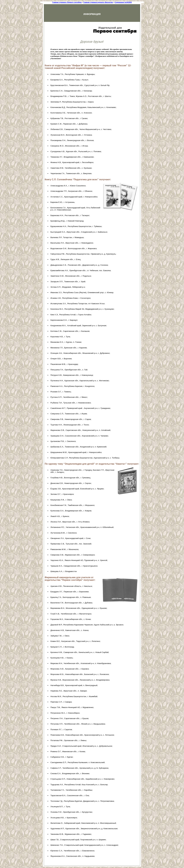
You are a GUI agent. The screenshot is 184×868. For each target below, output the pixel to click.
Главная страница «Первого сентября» (67, 2)
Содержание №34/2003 (123, 2)
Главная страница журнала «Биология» (98, 2)
